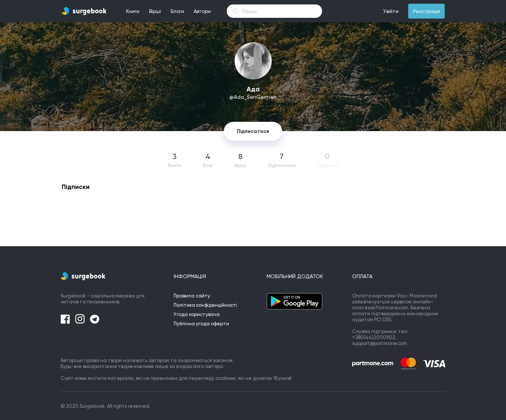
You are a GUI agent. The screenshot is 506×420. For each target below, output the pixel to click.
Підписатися (253, 131)
